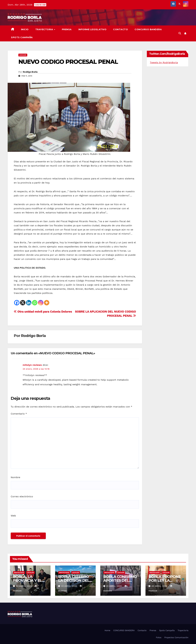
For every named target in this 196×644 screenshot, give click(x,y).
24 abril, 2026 (24, 586)
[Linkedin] (29, 303)
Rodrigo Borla (30, 72)
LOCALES (23, 55)
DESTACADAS (19, 572)
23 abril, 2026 (69, 586)
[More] (47, 303)
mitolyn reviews (32, 365)
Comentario (19, 414)
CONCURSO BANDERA (148, 29)
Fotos (159, 637)
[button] (180, 33)
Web (13, 516)
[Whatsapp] (35, 303)
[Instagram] (41, 303)
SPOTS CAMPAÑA (22, 37)
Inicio (25, 29)
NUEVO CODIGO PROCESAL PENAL (68, 62)
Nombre (15, 477)
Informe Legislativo (92, 29)
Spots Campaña (167, 630)
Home (107, 630)
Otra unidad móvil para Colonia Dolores (43, 312)
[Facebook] (17, 303)
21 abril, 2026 (114, 586)
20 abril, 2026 (160, 586)
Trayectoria (45, 29)
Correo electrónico (22, 496)
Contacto (121, 29)
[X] (23, 303)
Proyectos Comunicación (176, 637)
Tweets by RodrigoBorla (164, 62)
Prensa (67, 29)
